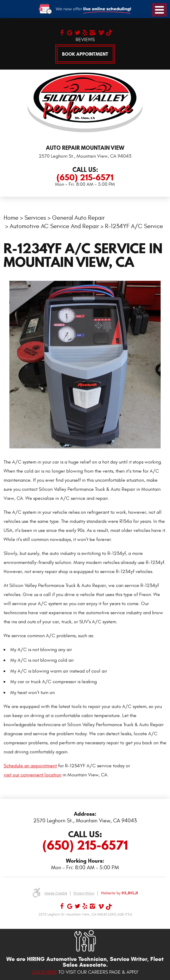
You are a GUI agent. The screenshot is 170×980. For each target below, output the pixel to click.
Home (11, 218)
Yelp (85, 32)
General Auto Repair (78, 218)
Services (35, 218)
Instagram (92, 32)
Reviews (85, 40)
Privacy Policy (84, 893)
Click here (44, 972)
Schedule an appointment (30, 766)
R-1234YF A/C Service (134, 226)
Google (69, 32)
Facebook (62, 32)
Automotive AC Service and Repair (54, 226)
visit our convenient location (33, 775)
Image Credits (56, 893)
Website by (119, 893)
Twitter (77, 32)
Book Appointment (85, 54)
